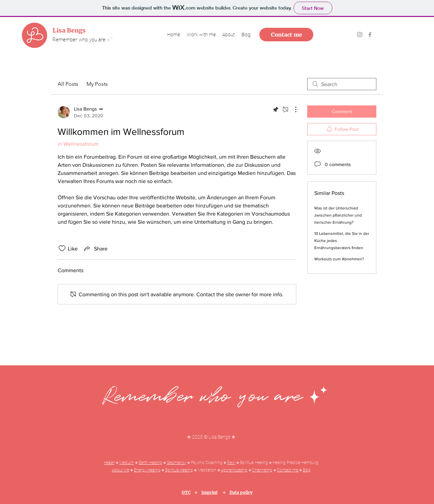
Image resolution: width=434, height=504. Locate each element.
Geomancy (176, 463)
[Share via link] (95, 248)
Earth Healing (150, 463)
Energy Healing (147, 470)
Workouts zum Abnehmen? (339, 259)
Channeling (262, 470)
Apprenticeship (234, 470)
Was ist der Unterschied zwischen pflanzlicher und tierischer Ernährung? (338, 215)
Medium (127, 463)
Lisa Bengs (69, 30)
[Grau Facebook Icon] (370, 35)
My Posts (97, 84)
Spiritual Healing (179, 470)
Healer (109, 463)
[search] (342, 84)
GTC (186, 492)
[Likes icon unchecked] (62, 248)
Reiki (231, 463)
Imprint (210, 492)
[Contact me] (286, 35)
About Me (121, 470)
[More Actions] (292, 109)
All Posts (68, 84)
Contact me (288, 470)
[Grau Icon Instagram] (360, 35)
